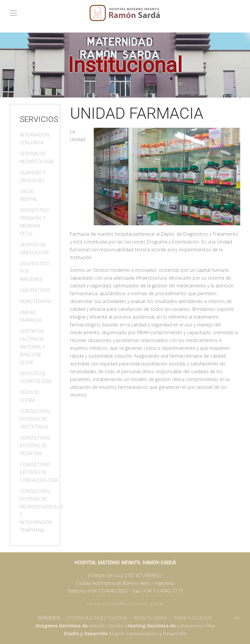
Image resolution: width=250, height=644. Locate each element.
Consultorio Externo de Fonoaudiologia (35, 472)
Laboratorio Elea (196, 626)
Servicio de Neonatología (35, 158)
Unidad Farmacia (31, 316)
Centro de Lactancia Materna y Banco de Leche (32, 347)
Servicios (49, 618)
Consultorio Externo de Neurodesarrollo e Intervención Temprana (35, 511)
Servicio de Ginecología (34, 249)
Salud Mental (29, 195)
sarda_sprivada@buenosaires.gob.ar (125, 604)
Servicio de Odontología (35, 377)
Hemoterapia (35, 301)
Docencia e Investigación (97, 618)
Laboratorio (35, 290)
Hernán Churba (106, 626)
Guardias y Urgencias (33, 177)
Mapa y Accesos (193, 618)
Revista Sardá (151, 618)
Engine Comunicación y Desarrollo (148, 633)
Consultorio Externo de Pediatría (35, 446)
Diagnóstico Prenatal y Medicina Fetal (35, 222)
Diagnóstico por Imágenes (35, 271)
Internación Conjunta (35, 139)
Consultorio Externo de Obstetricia (35, 419)
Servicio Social (30, 396)
